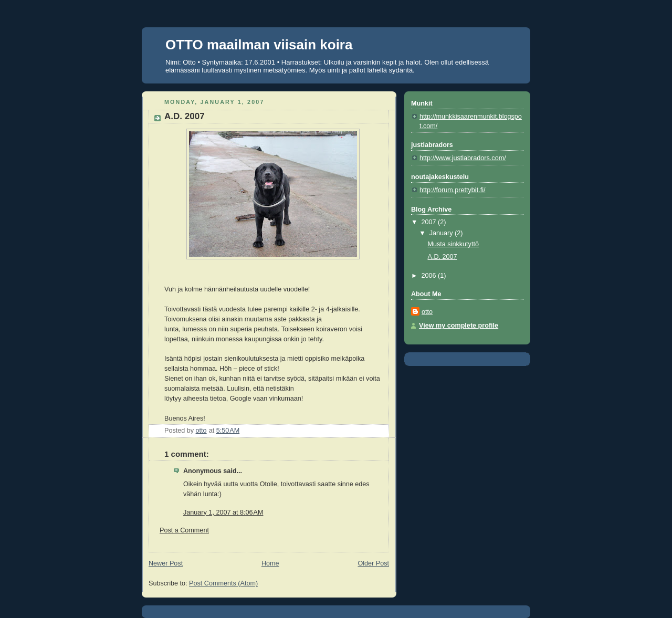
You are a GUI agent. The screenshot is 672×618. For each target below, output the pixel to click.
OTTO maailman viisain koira (259, 45)
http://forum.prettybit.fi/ (452, 190)
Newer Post (166, 563)
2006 (430, 276)
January (442, 233)
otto (427, 312)
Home (270, 563)
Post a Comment (184, 530)
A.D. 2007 (443, 257)
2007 (430, 222)
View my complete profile (459, 326)
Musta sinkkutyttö (453, 244)
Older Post (373, 563)
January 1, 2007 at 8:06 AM (223, 512)
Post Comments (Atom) (223, 583)
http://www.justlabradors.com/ (463, 158)
